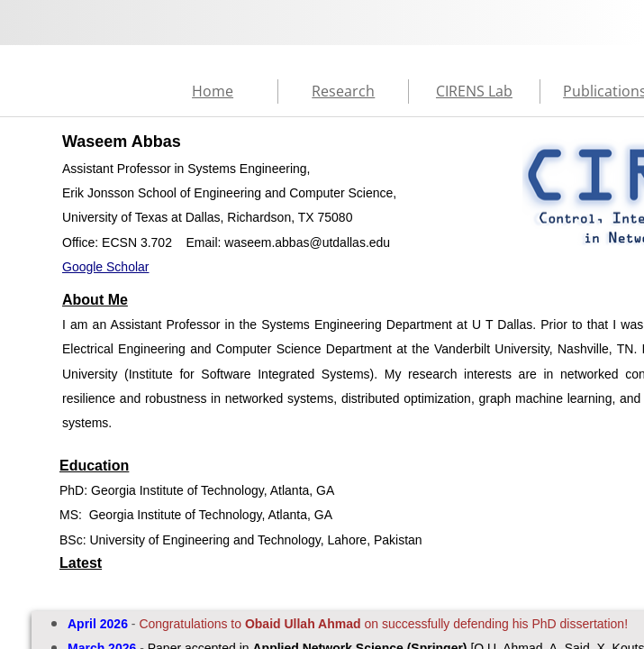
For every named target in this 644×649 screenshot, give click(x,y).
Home (213, 91)
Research (343, 91)
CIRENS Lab (474, 91)
